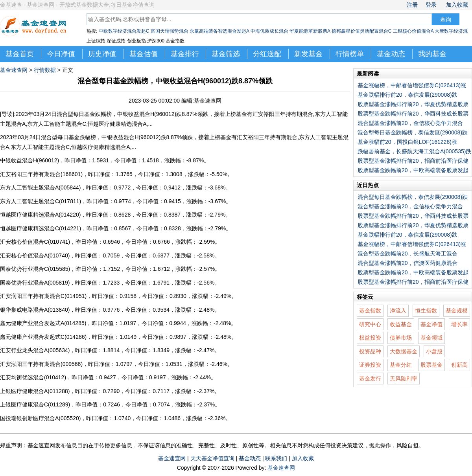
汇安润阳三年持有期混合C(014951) (43, 296)
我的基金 (432, 54)
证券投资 (370, 365)
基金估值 (144, 54)
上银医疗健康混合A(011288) (35, 391)
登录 (431, 5)
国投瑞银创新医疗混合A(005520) (40, 418)
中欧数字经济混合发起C (124, 31)
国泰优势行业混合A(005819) (35, 283)
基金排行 (185, 54)
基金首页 (20, 54)
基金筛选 (226, 54)
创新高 (459, 365)
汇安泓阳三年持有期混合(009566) (41, 364)
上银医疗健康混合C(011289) (35, 404)
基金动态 (391, 54)
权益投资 (370, 338)
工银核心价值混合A (413, 31)
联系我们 (276, 458)
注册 (412, 5)
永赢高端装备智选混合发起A (219, 31)
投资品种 (370, 351)
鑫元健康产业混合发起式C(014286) (43, 337)
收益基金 (401, 324)
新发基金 (308, 54)
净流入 (398, 311)
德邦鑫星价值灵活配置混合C (362, 31)
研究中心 (370, 324)
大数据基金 (404, 351)
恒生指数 (426, 311)
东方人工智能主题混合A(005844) (40, 187)
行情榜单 (350, 54)
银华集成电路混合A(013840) (35, 310)
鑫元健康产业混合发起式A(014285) (43, 323)
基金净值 (431, 324)
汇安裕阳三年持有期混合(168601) (41, 174)
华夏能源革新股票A (310, 31)
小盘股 (434, 351)
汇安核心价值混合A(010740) (35, 255)
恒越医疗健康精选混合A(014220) (40, 215)
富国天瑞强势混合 (170, 31)
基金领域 (431, 338)
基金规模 (457, 311)
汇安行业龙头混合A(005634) (35, 350)
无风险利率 (404, 379)
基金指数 (370, 311)
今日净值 (61, 54)
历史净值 (102, 54)
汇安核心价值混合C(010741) (35, 242)
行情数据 (45, 70)
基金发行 (370, 379)
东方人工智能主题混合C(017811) (41, 201)
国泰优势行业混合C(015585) (35, 269)
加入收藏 (457, 5)
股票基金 (431, 365)
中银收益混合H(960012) (29, 160)
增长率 (459, 324)
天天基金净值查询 (212, 458)
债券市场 (401, 338)
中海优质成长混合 (269, 31)
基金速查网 (14, 70)
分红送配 (267, 54)
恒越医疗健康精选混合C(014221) (41, 228)
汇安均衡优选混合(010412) (33, 377)
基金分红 (401, 365)
